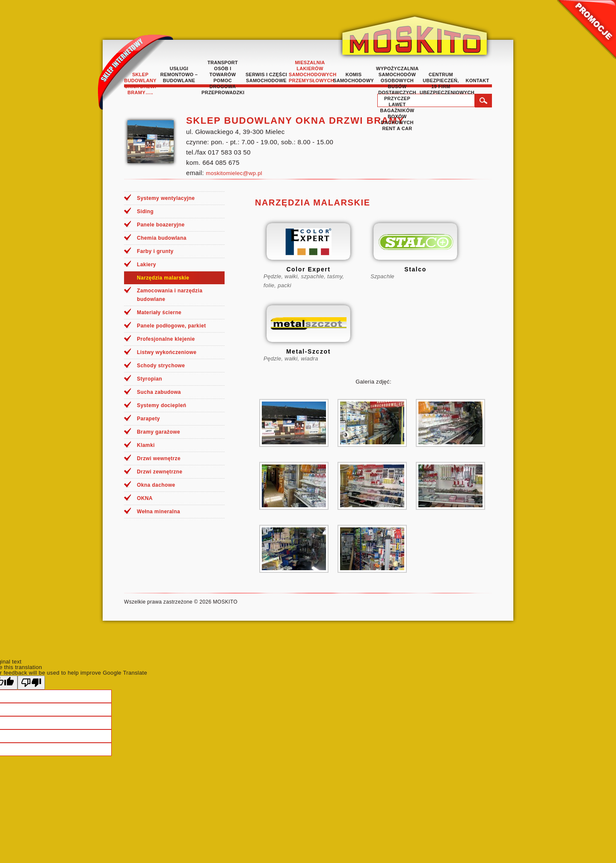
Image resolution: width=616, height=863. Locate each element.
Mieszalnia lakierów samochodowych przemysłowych (310, 71)
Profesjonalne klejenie (166, 339)
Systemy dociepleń (162, 405)
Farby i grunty (155, 251)
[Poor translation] (31, 683)
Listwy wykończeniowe (167, 352)
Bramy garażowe (158, 432)
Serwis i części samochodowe (266, 77)
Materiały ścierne (159, 312)
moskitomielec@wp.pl (234, 173)
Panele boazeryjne (161, 225)
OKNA (145, 498)
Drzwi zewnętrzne (160, 472)
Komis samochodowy (354, 77)
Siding (145, 211)
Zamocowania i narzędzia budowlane (170, 295)
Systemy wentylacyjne (166, 198)
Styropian (150, 379)
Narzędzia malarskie (163, 278)
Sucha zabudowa (159, 392)
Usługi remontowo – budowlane (179, 74)
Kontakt (477, 80)
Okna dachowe (156, 485)
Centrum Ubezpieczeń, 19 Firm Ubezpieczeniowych (441, 83)
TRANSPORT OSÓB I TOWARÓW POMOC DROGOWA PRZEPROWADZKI (223, 77)
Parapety (148, 419)
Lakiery (147, 265)
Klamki (146, 445)
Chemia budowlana (162, 238)
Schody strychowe (161, 366)
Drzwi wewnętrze (159, 458)
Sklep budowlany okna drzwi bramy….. (140, 83)
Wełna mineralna (158, 512)
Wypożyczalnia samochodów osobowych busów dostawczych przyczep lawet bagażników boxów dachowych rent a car (397, 98)
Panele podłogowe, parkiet (171, 326)
